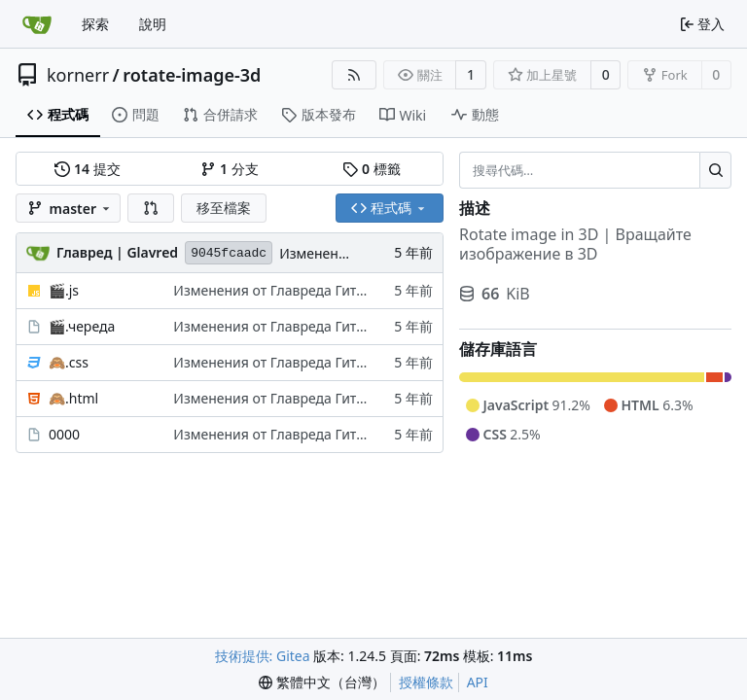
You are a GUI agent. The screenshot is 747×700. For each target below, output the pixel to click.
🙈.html (73, 398)
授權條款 (426, 682)
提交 (87, 169)
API (478, 682)
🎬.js (64, 290)
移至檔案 (224, 208)
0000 (64, 434)
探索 (95, 24)
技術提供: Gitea (263, 656)
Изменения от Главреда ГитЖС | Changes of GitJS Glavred (361, 290)
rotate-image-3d (192, 75)
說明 (153, 24)
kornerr (78, 75)
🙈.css (69, 362)
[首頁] (37, 24)
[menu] (322, 682)
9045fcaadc (229, 253)
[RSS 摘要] (354, 75)
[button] (151, 208)
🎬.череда (82, 326)
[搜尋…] (715, 170)
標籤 (371, 169)
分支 (229, 169)
